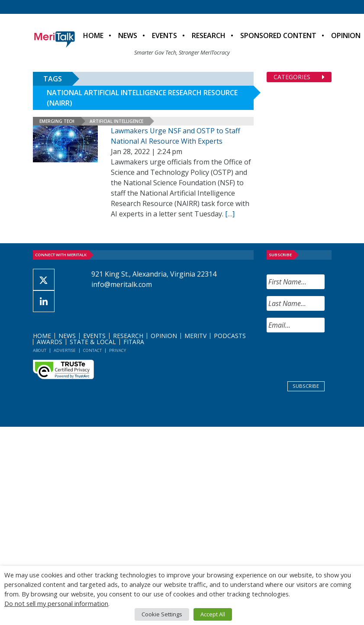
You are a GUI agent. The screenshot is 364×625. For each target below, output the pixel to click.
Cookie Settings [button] (162, 614)
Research (209, 35)
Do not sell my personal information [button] (56, 603)
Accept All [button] (213, 614)
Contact (92, 350)
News (128, 35)
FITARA (134, 342)
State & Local (93, 342)
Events (164, 35)
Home (93, 35)
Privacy (118, 350)
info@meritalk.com (122, 284)
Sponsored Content (278, 35)
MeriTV (195, 336)
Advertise (65, 350)
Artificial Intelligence (116, 121)
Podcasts (230, 336)
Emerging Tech (57, 121)
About (40, 350)
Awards (50, 342)
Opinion (164, 336)
